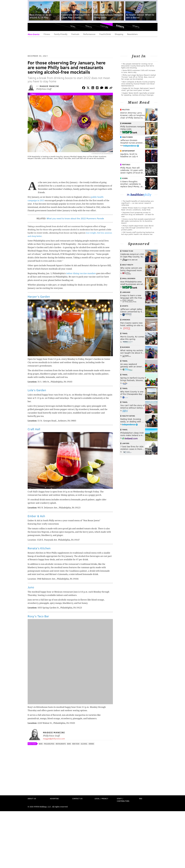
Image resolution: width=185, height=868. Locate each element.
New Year (76, 744)
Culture (104, 26)
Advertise (54, 798)
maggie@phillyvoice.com (54, 739)
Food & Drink (105, 34)
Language (126, 292)
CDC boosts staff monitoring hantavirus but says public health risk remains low (138, 233)
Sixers (125, 178)
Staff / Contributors (123, 800)
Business (126, 347)
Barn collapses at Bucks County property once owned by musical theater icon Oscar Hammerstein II (138, 84)
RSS (141, 798)
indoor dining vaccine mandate (81, 273)
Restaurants (61, 744)
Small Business (129, 278)
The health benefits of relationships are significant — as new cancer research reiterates (137, 203)
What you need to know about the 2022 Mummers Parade (75, 218)
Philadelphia (49, 744)
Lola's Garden (37, 390)
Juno (31, 587)
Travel (125, 333)
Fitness (47, 34)
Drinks (91, 744)
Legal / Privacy (101, 798)
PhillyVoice (45, 27)
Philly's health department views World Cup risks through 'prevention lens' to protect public (137, 228)
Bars (34, 94)
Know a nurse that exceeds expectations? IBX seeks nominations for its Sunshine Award (138, 221)
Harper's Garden (39, 296)
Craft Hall (34, 429)
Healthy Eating (128, 416)
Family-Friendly (61, 34)
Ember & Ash (36, 516)
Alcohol (84, 744)
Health (89, 26)
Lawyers (126, 443)
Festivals (75, 34)
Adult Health (128, 265)
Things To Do (128, 251)
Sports (136, 26)
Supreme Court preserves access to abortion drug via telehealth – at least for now (138, 214)
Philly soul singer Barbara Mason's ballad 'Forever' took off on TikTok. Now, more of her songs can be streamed (139, 77)
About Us (32, 798)
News (73, 26)
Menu (32, 27)
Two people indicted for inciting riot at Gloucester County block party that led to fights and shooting (138, 66)
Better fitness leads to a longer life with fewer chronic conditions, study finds (137, 209)
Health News (127, 137)
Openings (126, 320)
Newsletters (132, 34)
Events (120, 26)
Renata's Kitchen (39, 548)
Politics (126, 110)
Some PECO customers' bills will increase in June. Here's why (138, 71)
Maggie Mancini (49, 86)
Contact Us (77, 798)
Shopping (119, 34)
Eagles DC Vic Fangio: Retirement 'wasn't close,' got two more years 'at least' (138, 89)
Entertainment (128, 151)
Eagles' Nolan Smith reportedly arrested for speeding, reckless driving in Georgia (138, 94)
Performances (89, 34)
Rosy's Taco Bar (38, 616)
